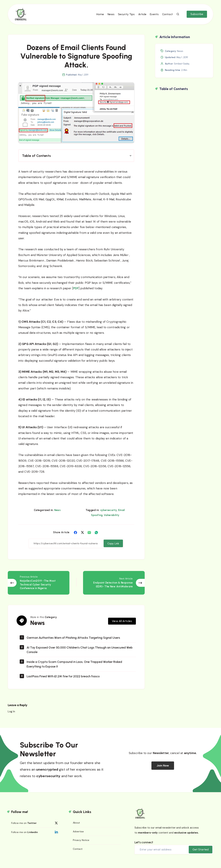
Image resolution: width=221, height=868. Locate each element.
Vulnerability (112, 521)
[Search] (177, 16)
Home (99, 16)
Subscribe (196, 16)
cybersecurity (109, 516)
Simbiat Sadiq (182, 69)
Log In (12, 716)
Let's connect (144, 847)
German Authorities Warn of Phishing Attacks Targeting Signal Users (75, 642)
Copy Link (113, 549)
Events (154, 16)
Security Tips (125, 16)
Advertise (78, 836)
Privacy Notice (81, 845)
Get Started (201, 854)
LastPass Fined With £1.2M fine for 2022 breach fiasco (64, 680)
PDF (76, 294)
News (110, 16)
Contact (167, 16)
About (76, 827)
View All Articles (122, 625)
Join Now (163, 770)
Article (142, 16)
